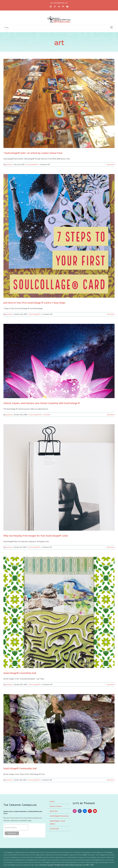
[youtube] (95, 811)
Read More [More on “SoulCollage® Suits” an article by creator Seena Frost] (111, 164)
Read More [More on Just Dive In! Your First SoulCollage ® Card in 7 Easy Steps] (111, 314)
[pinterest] (90, 811)
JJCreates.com (81, 865)
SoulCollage (7, 852)
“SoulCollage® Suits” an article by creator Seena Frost (33, 153)
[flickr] (85, 811)
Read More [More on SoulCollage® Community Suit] (111, 780)
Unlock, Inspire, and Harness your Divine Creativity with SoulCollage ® (42, 403)
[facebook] (80, 811)
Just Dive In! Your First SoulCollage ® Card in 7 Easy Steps (34, 303)
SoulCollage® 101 (32, 164)
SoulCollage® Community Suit (20, 768)
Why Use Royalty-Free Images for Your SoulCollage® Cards (36, 536)
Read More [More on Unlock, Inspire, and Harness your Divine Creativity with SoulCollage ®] (111, 415)
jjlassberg (9, 164)
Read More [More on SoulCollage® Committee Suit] (111, 685)
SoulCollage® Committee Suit (20, 673)
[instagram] (75, 811)
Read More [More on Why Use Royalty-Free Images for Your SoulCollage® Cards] (111, 547)
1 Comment (46, 415)
